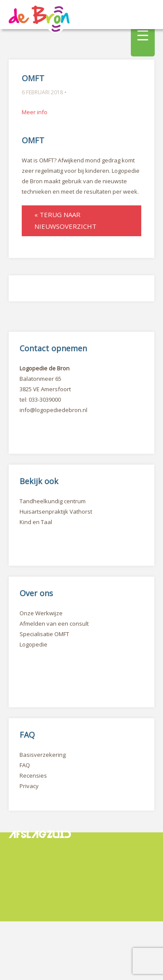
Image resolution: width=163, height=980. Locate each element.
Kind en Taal (36, 522)
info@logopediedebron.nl (53, 410)
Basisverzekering (43, 755)
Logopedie (33, 644)
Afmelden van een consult (54, 624)
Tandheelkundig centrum (53, 501)
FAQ (25, 765)
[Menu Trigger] (143, 35)
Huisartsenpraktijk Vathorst (56, 511)
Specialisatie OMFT (44, 634)
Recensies (33, 775)
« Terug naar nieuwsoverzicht (65, 220)
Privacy (29, 786)
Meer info (35, 112)
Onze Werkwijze (41, 613)
